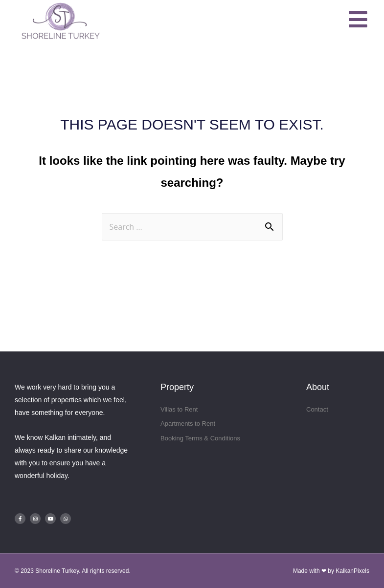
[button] (359, 20)
